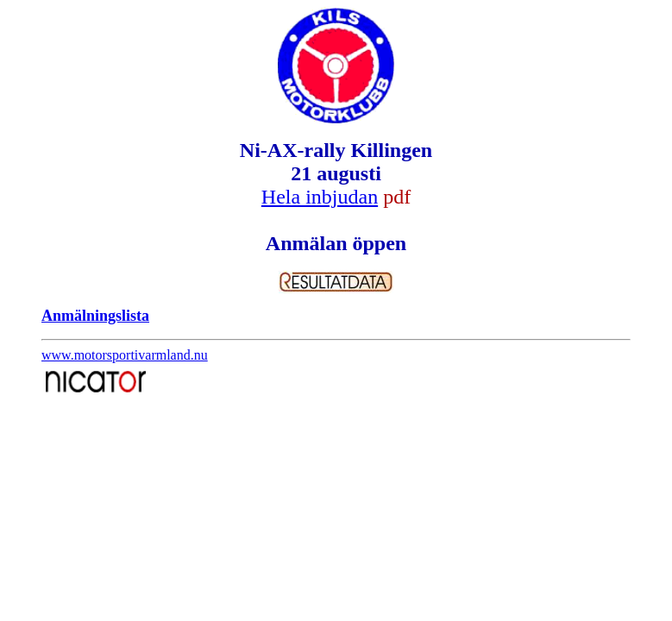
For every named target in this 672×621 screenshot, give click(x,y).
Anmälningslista (95, 316)
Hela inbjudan (320, 197)
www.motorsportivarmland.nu (125, 355)
